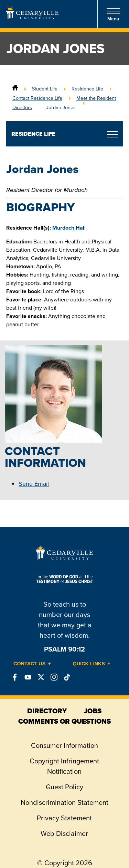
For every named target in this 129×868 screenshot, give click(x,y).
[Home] (15, 89)
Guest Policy (64, 787)
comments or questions (64, 721)
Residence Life (87, 89)
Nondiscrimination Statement (64, 802)
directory (47, 711)
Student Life (45, 89)
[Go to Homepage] (32, 17)
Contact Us (29, 664)
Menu (113, 14)
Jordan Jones (61, 107)
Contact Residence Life (37, 98)
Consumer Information (64, 745)
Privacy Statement (64, 818)
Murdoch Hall (69, 228)
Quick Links (89, 664)
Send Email (34, 484)
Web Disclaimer (64, 833)
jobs (93, 711)
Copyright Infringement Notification (64, 766)
